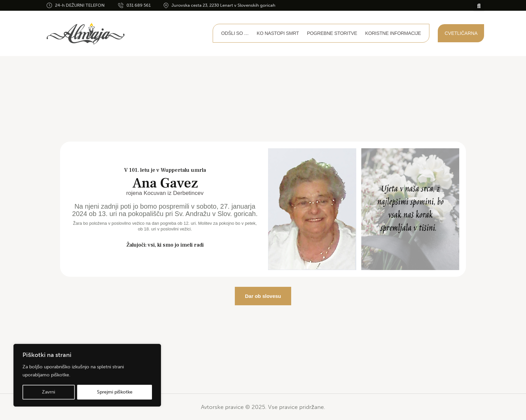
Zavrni (48, 392)
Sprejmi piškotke (115, 392)
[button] (479, 6)
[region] (87, 375)
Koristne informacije (393, 33)
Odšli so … (235, 33)
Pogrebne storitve (332, 33)
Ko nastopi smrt (278, 33)
